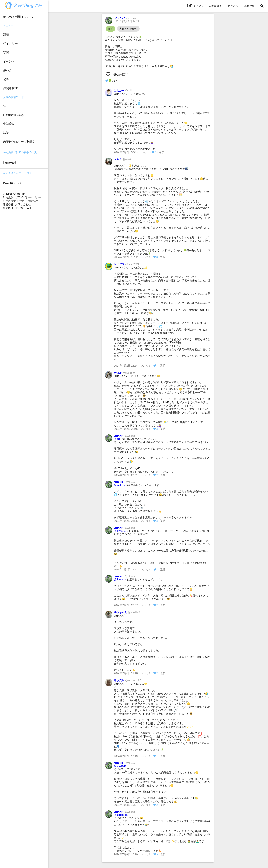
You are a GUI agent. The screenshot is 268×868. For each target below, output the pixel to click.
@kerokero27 (122, 815)
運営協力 (33, 201)
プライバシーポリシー (28, 197)
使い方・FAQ (23, 208)
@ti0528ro (120, 580)
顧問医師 (8, 208)
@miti (117, 439)
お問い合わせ (23, 204)
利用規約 (8, 197)
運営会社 (8, 204)
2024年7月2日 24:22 (127, 21)
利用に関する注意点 (15, 201)
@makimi (119, 485)
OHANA (126, 18)
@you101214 (122, 766)
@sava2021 (121, 531)
